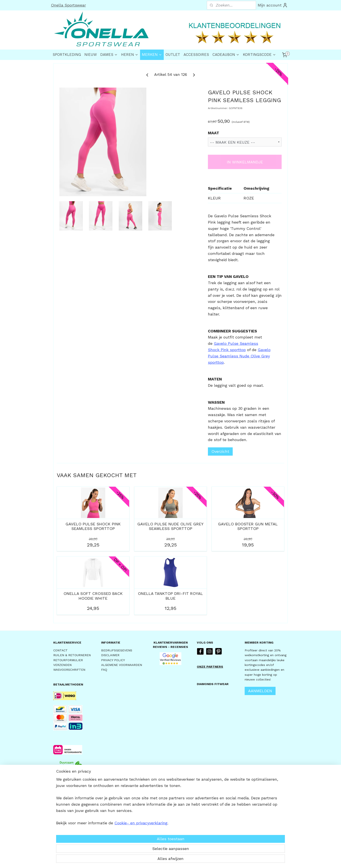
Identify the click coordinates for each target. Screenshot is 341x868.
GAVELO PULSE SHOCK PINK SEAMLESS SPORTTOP (93, 526)
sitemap (158, 860)
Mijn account (273, 5)
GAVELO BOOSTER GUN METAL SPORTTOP (248, 526)
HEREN (130, 55)
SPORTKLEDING (67, 55)
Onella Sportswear (68, 5)
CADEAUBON (226, 55)
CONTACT (60, 650)
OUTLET (173, 55)
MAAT (214, 133)
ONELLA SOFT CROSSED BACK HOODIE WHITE (93, 596)
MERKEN (152, 55)
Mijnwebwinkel (223, 860)
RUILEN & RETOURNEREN (72, 655)
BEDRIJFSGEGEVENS (117, 650)
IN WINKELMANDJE (245, 162)
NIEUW (91, 55)
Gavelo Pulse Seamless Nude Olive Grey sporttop (239, 356)
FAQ (104, 670)
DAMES (109, 55)
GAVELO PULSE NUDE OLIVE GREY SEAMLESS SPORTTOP (170, 526)
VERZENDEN (62, 665)
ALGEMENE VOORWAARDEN (122, 665)
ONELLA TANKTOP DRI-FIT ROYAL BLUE (170, 596)
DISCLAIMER (110, 655)
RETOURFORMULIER (68, 660)
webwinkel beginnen (184, 860)
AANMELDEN (260, 691)
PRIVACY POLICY (113, 660)
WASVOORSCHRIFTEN (69, 670)
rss (167, 860)
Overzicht (220, 451)
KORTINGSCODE (259, 55)
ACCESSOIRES (196, 55)
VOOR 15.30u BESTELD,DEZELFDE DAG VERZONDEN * (71, 791)
